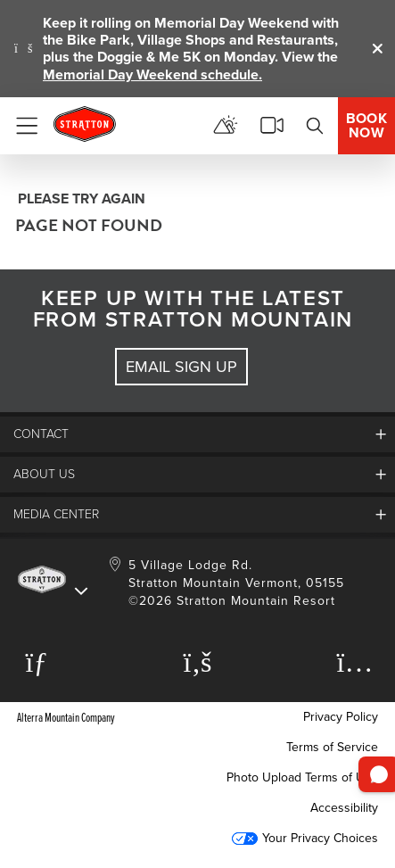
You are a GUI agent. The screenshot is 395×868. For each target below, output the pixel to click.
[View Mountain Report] (226, 126)
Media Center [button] (56, 514)
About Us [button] (44, 474)
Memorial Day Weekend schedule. (152, 74)
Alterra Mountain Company (66, 717)
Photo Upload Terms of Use (302, 777)
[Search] (315, 126)
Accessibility (344, 808)
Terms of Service (332, 747)
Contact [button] (41, 434)
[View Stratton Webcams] (272, 126)
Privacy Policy (341, 717)
